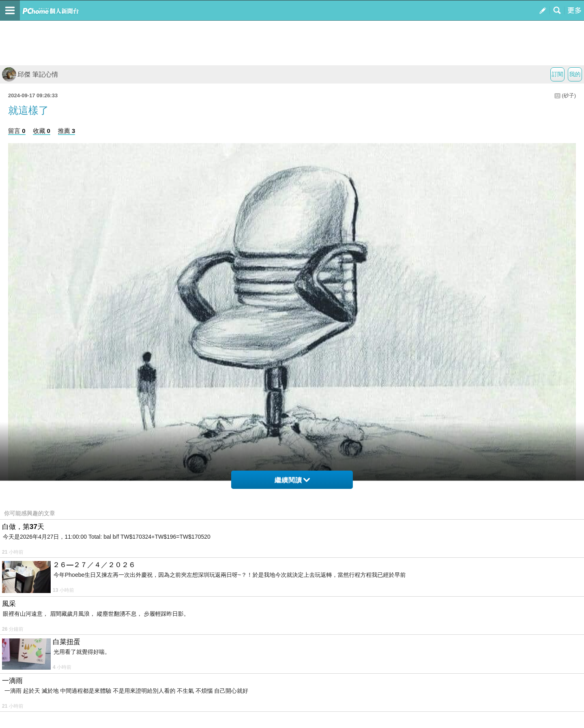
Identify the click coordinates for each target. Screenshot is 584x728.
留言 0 (17, 131)
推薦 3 (67, 131)
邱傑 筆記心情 (30, 74)
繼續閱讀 (292, 480)
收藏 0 (42, 131)
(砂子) (569, 95)
